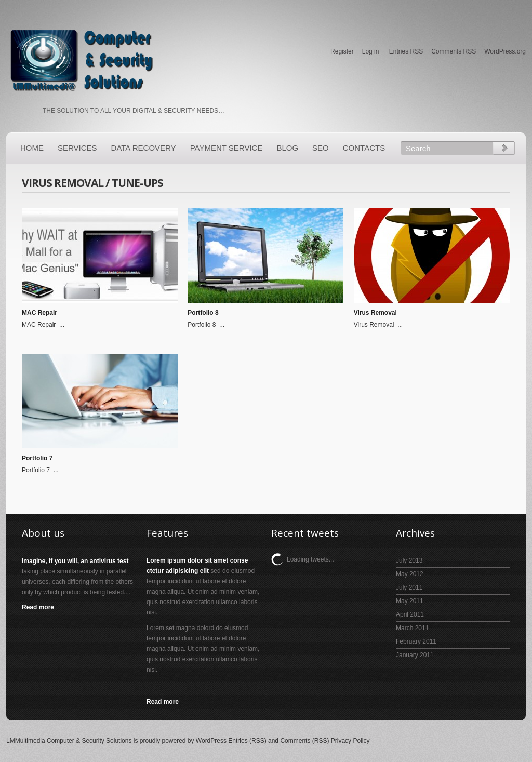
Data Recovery (144, 148)
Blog (287, 148)
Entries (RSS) (247, 741)
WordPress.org (505, 51)
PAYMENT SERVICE (227, 148)
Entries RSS (406, 51)
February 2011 (416, 641)
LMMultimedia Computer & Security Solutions (69, 741)
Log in (371, 51)
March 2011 (412, 628)
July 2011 (409, 587)
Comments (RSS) (304, 741)
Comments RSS (454, 51)
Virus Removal (375, 313)
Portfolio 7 (37, 458)
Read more (38, 607)
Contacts (364, 148)
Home (32, 148)
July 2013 (409, 560)
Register (342, 51)
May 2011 (410, 601)
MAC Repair (39, 313)
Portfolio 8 (203, 313)
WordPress (211, 741)
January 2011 (415, 655)
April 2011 (410, 614)
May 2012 (410, 574)
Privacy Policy (350, 741)
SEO (321, 148)
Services (77, 148)
